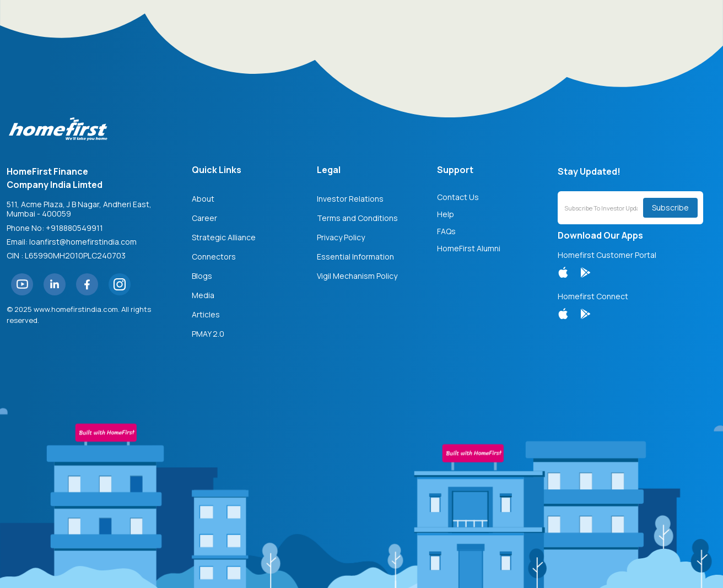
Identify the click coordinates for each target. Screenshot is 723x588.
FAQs (446, 231)
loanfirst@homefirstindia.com (83, 242)
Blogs (202, 276)
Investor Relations (350, 199)
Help (446, 214)
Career (204, 218)
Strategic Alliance (224, 237)
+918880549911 (74, 228)
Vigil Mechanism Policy (357, 276)
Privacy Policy (341, 237)
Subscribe (670, 207)
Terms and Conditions (357, 218)
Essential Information (355, 257)
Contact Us (458, 197)
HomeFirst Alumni (469, 248)
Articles (206, 314)
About (203, 199)
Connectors (214, 257)
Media (203, 295)
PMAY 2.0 (208, 334)
